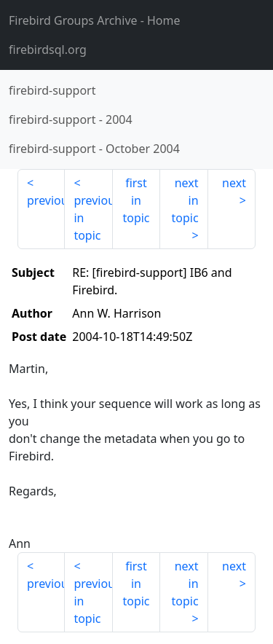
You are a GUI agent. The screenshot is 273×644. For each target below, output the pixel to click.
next (234, 183)
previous (46, 200)
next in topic (185, 200)
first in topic (136, 200)
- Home (95, 20)
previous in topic (93, 218)
